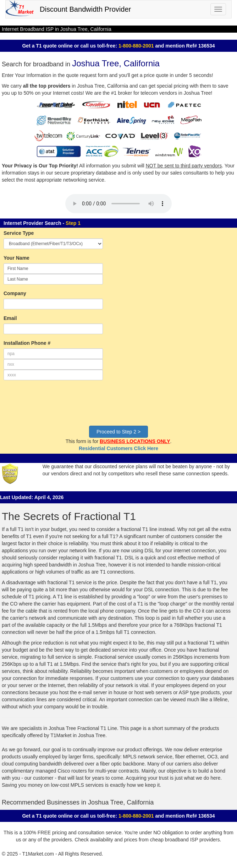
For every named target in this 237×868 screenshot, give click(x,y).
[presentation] (57, 407)
